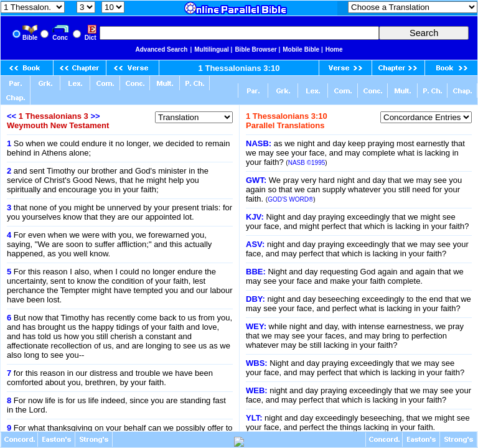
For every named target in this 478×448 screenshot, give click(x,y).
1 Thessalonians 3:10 (239, 68)
